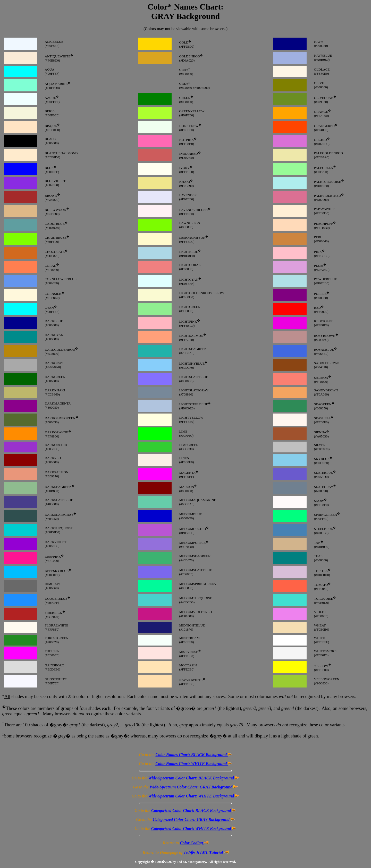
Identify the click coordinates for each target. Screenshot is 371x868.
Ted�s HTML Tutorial (206, 852)
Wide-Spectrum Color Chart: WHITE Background (194, 796)
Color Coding (194, 843)
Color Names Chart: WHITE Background (194, 764)
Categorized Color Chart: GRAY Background (194, 819)
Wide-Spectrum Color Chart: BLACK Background (194, 778)
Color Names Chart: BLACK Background (194, 755)
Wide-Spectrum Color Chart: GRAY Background (194, 787)
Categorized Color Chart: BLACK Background (194, 810)
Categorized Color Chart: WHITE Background (194, 828)
